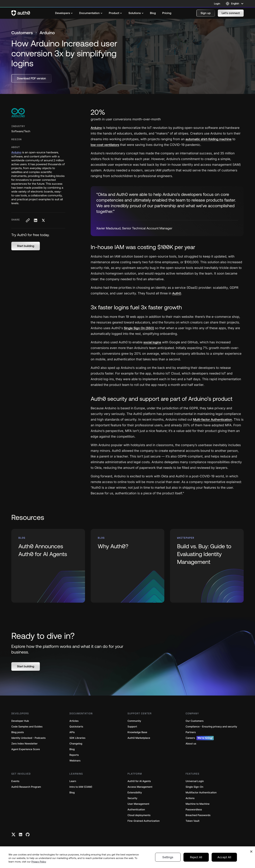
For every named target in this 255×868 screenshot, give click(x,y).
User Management (138, 804)
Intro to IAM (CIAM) (81, 787)
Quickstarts (76, 727)
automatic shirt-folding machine (208, 139)
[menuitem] (64, 13)
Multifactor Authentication (201, 793)
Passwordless (194, 810)
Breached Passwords (198, 815)
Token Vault (192, 821)
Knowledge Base (137, 732)
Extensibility (135, 793)
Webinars (75, 761)
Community (134, 721)
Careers (200, 738)
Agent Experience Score (26, 749)
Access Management (140, 787)
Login (217, 4)
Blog (72, 749)
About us (191, 744)
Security (132, 798)
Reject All (196, 857)
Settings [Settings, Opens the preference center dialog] (168, 857)
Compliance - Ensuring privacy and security (211, 727)
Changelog (76, 744)
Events (15, 781)
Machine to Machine (198, 804)
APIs (72, 732)
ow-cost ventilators (105, 145)
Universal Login (195, 781)
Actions (190, 798)
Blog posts (18, 732)
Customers (22, 33)
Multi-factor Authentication (212, 419)
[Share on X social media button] (43, 220)
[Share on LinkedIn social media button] (35, 220)
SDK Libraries (77, 738)
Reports (74, 755)
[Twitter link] (13, 834)
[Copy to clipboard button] (28, 220)
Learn (73, 781)
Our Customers (195, 721)
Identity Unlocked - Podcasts (29, 738)
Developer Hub (20, 721)
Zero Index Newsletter (24, 744)
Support (132, 727)
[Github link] (28, 834)
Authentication (136, 810)
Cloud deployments (139, 815)
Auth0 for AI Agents (139, 781)
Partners (191, 732)
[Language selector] (235, 4)
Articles (74, 721)
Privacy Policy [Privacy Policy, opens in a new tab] (39, 862)
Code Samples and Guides (27, 727)
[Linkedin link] (21, 834)
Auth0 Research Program (26, 787)
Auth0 (177, 293)
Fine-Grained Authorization (144, 821)
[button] (206, 13)
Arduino (16, 152)
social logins (152, 342)
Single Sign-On (194, 787)
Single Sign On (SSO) (139, 328)
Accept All (224, 857)
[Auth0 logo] (21, 13)
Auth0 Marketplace (139, 738)
